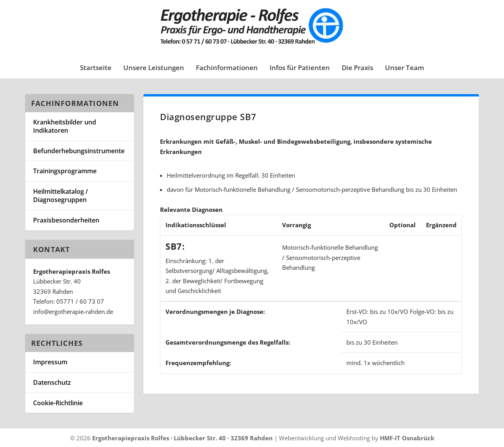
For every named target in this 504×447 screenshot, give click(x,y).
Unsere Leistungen (154, 68)
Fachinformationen (227, 68)
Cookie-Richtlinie (58, 403)
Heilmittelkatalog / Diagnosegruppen (60, 196)
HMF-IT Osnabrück (407, 438)
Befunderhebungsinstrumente (79, 151)
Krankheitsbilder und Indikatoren (65, 126)
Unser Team (405, 68)
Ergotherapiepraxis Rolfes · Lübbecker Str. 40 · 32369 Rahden (182, 438)
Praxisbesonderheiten (66, 220)
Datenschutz (52, 382)
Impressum (50, 362)
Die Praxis (357, 68)
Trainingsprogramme (65, 171)
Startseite (96, 68)
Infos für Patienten (300, 68)
